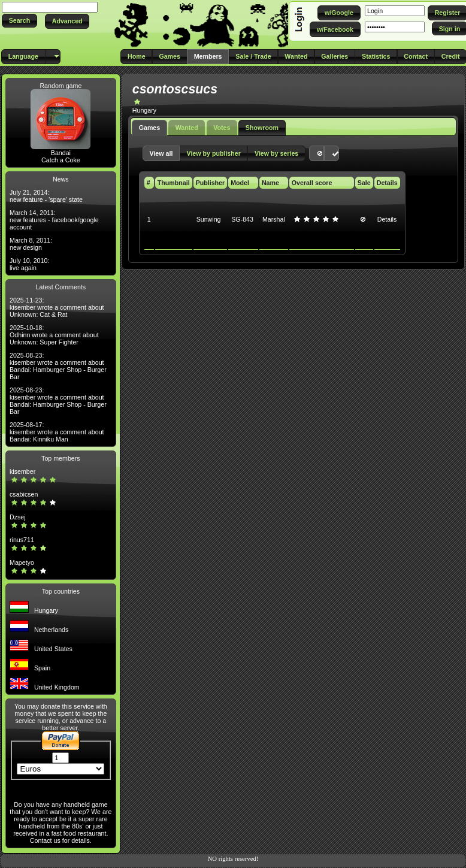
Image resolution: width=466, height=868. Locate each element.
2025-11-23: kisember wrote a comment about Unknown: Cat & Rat (57, 307)
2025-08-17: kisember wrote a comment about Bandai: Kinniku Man (57, 432)
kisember (22, 471)
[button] (19, 21)
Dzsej (18, 517)
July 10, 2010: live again (29, 264)
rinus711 (22, 540)
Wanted (187, 128)
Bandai (61, 153)
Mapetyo (22, 562)
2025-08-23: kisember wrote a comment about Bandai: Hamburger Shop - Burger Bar (58, 366)
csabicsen (24, 494)
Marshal (274, 219)
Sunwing (209, 219)
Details (387, 219)
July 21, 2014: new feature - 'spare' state (46, 196)
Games (150, 128)
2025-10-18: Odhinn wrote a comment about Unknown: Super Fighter (54, 335)
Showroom (262, 128)
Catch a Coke (61, 160)
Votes (222, 128)
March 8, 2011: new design (31, 244)
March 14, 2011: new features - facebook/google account (54, 220)
